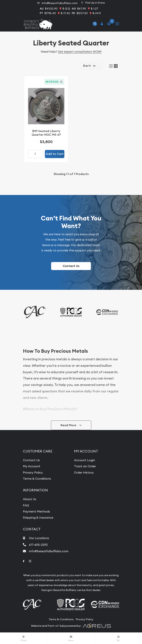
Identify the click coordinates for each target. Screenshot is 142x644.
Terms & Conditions (37, 478)
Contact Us (71, 266)
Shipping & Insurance (38, 517)
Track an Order (85, 466)
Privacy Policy (33, 472)
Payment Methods (36, 511)
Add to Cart (55, 154)
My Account (32, 466)
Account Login (85, 460)
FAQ (26, 505)
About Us (30, 499)
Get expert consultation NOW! (80, 51)
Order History (84, 472)
